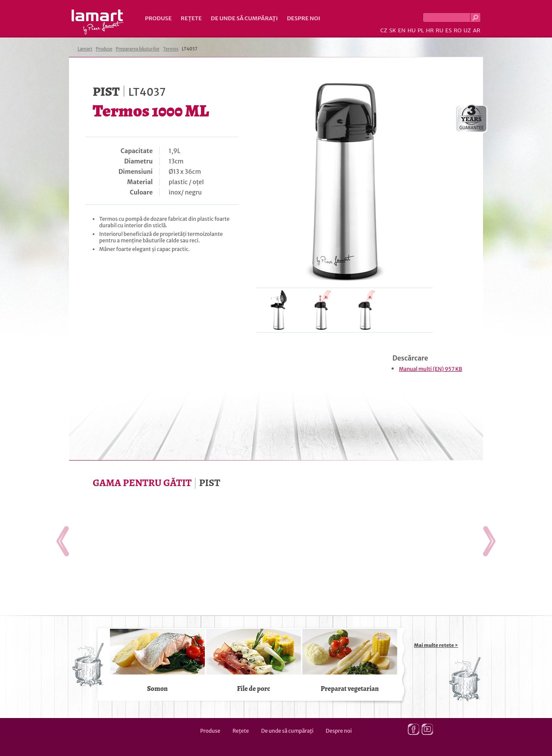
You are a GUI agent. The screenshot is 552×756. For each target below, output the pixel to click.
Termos (171, 49)
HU (412, 30)
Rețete (191, 18)
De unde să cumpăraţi (244, 18)
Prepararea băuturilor (138, 49)
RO (458, 30)
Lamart (98, 22)
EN (402, 30)
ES (449, 30)
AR (477, 30)
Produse (158, 18)
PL (421, 30)
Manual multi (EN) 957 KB (431, 369)
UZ (467, 30)
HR (430, 30)
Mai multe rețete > (436, 645)
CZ (384, 30)
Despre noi (303, 18)
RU (439, 30)
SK (392, 30)
